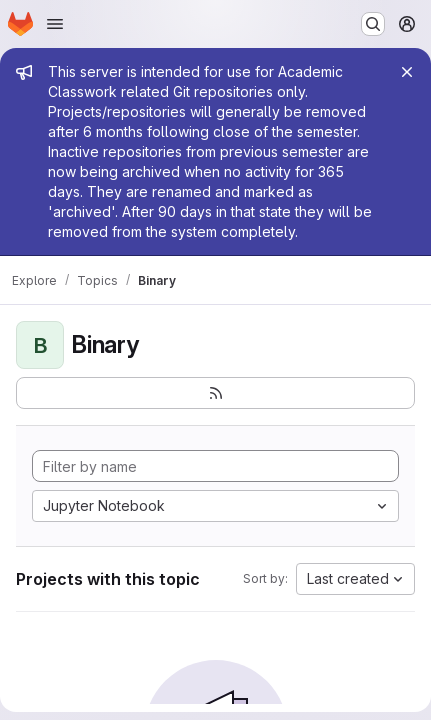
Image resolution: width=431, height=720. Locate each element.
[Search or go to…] (373, 24)
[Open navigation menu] (55, 24)
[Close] (407, 72)
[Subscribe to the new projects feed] (215, 393)
